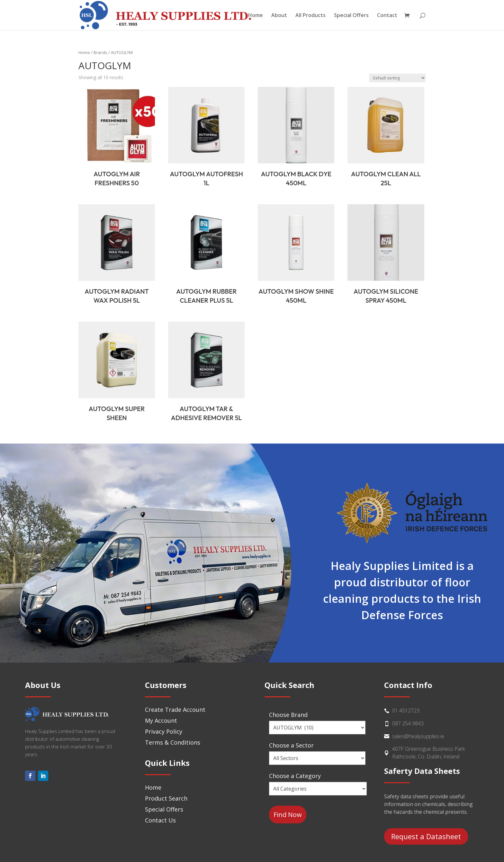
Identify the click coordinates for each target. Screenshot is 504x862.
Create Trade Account (175, 710)
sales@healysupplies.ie (418, 736)
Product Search (166, 798)
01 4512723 (406, 711)
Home (256, 16)
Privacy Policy (164, 731)
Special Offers (351, 16)
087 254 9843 (408, 723)
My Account (161, 720)
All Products (310, 16)
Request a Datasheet (426, 836)
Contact (387, 16)
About (279, 16)
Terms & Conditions (173, 742)
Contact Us (160, 820)
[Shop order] (397, 78)
